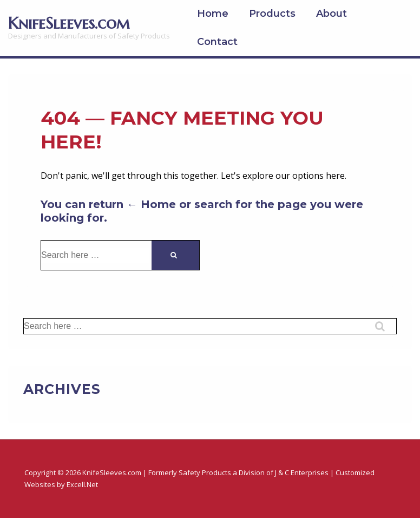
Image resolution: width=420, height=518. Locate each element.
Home (213, 14)
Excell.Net (82, 484)
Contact (217, 42)
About (332, 14)
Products (272, 14)
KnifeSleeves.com (69, 23)
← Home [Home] (151, 204)
